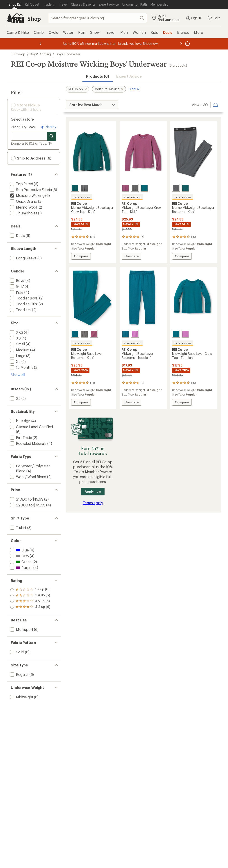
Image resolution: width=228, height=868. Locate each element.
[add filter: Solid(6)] (17, 652)
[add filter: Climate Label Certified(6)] (31, 427)
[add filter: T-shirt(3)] (18, 527)
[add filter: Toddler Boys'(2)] (24, 298)
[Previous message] (41, 44)
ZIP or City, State (23, 127)
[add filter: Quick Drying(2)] (23, 201)
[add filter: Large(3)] (17, 356)
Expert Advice (129, 76)
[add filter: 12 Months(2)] (21, 367)
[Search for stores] (52, 136)
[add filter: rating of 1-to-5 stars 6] (30, 607)
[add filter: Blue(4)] (19, 550)
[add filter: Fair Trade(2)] (21, 437)
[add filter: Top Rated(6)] (21, 184)
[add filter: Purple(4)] (21, 568)
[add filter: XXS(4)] (16, 332)
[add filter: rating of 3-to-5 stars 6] (30, 596)
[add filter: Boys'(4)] (17, 280)
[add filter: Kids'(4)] (16, 292)
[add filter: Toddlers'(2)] (20, 310)
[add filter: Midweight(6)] (21, 697)
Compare (82, 257)
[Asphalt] (84, 188)
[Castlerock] (135, 188)
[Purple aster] (135, 334)
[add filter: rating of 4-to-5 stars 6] (30, 590)
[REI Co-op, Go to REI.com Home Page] (15, 18)
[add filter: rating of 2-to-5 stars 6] (30, 601)
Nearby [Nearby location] (48, 127)
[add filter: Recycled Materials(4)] (28, 443)
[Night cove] (75, 188)
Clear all (134, 89)
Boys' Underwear (68, 54)
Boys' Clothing (40, 54)
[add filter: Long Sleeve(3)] (23, 258)
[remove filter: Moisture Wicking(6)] (27, 195)
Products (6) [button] (98, 76)
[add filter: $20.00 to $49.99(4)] (27, 505)
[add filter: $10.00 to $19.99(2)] (26, 499)
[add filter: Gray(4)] (19, 556)
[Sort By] (92, 105)
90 (216, 104)
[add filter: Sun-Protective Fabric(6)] (31, 190)
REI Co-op (18, 54)
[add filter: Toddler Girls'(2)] (23, 304)
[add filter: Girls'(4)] (17, 286)
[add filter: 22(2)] (15, 398)
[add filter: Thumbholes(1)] (23, 213)
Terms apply (93, 503)
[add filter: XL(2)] (15, 361)
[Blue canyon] (144, 188)
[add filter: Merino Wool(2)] (23, 207)
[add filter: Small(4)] (17, 344)
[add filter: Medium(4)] (19, 350)
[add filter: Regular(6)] (19, 674)
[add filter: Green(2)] (20, 562)
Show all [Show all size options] (18, 375)
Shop (34, 19)
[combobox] (98, 18)
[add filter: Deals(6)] (17, 235)
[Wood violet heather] (125, 188)
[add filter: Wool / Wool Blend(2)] (28, 477)
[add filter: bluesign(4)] (20, 421)
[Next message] (181, 44)
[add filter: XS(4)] (15, 338)
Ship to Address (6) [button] (31, 158)
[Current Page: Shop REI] (15, 4)
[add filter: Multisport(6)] (21, 629)
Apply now (93, 491)
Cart (214, 18)
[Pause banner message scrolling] (187, 44)
